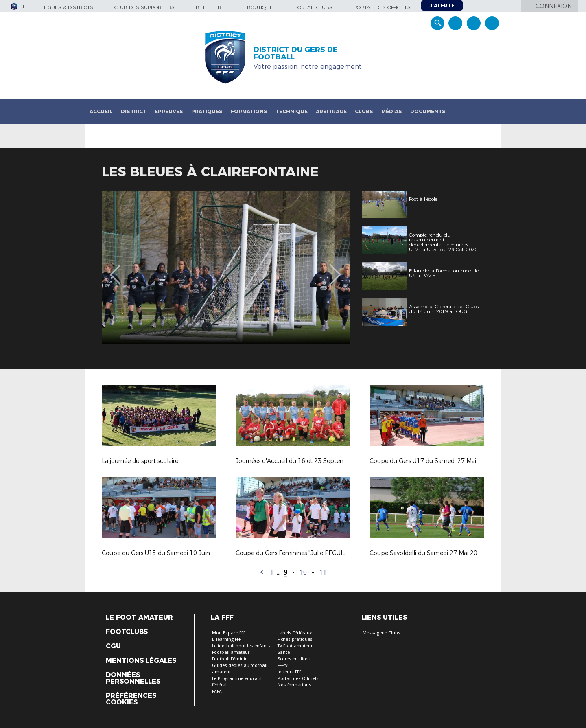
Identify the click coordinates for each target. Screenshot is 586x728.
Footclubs (127, 632)
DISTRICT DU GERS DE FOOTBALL (296, 53)
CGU (113, 646)
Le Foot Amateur (139, 618)
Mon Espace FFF (229, 633)
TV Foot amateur (295, 646)
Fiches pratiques (295, 639)
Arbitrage (331, 111)
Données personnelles (133, 678)
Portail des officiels (382, 7)
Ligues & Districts (69, 7)
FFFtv (282, 666)
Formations (249, 111)
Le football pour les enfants (241, 646)
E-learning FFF (226, 639)
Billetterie (211, 7)
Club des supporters (144, 7)
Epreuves (169, 111)
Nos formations (294, 685)
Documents (428, 111)
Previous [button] (115, 269)
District (134, 111)
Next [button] (336, 269)
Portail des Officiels (298, 679)
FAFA (217, 692)
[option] (226, 268)
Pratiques (207, 111)
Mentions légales (141, 661)
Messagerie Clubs (382, 633)
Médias (392, 111)
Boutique (260, 7)
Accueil (101, 111)
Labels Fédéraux (295, 633)
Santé (284, 652)
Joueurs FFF (289, 672)
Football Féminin (230, 659)
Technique (292, 111)
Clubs (364, 111)
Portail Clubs (313, 7)
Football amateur (231, 652)
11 (323, 572)
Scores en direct (294, 659)
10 (303, 572)
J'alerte (442, 5)
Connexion (554, 6)
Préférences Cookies (131, 699)
